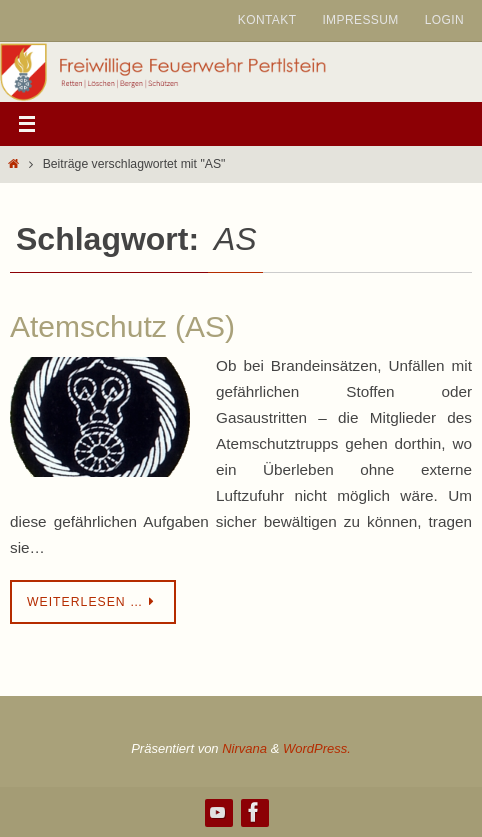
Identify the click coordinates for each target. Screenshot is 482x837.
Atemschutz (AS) (122, 326)
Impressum (360, 20)
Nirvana (244, 748)
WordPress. (317, 748)
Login (444, 20)
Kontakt (267, 20)
